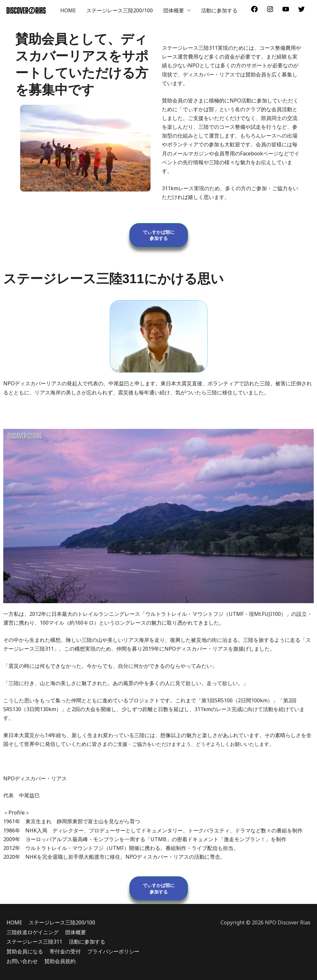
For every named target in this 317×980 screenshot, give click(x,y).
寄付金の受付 (65, 951)
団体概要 (174, 10)
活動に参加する (219, 10)
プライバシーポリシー (113, 951)
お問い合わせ (22, 961)
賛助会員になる (25, 951)
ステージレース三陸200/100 (120, 10)
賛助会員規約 (60, 961)
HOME (68, 10)
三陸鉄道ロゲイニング (33, 932)
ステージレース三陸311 (34, 942)
